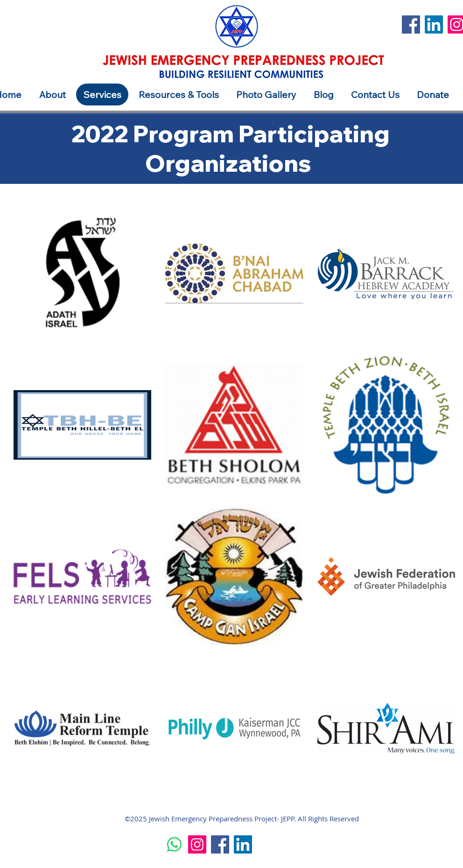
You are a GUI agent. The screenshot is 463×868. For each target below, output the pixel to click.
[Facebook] (411, 24)
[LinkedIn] (434, 24)
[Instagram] (197, 844)
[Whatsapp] (174, 844)
